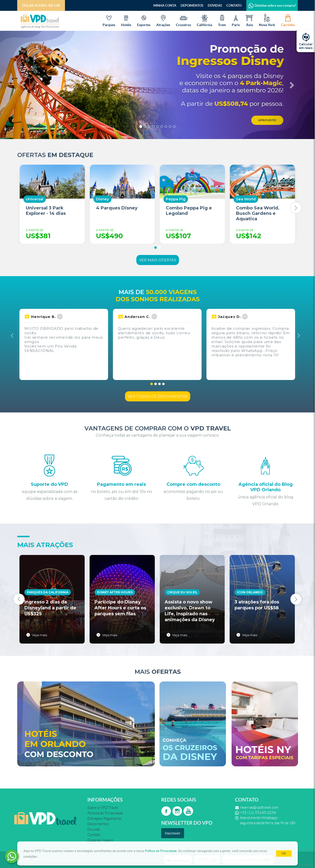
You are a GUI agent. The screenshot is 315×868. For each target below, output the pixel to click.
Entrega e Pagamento (104, 819)
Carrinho (288, 20)
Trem (222, 20)
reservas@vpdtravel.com (259, 807)
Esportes (144, 20)
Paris (236, 20)
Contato (234, 6)
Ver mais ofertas (158, 260)
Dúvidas (215, 6)
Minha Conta (165, 6)
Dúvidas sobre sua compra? (272, 5)
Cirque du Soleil (182, 592)
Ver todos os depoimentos (158, 396)
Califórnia (205, 20)
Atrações (163, 20)
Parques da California (48, 592)
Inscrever (173, 833)
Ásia (249, 20)
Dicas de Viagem (100, 840)
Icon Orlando (250, 592)
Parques (109, 20)
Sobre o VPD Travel (103, 808)
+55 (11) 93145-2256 (258, 813)
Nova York (267, 20)
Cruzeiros (183, 20)
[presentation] (296, 208)
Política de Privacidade (161, 851)
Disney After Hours (115, 592)
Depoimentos (192, 6)
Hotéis (126, 20)
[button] (24, 85)
